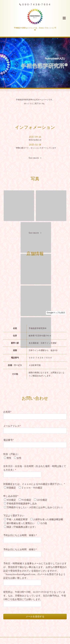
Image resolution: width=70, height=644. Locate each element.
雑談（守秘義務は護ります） (22, 527)
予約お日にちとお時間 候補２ (20, 549)
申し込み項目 (11, 496)
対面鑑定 (11, 488)
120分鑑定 (42, 500)
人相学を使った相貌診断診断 (48, 519)
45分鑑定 (11, 500)
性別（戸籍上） (11, 454)
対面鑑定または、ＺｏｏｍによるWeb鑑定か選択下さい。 (34, 484)
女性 (19, 458)
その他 (43, 523)
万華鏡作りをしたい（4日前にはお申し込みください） (35, 507)
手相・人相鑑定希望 (17, 519)
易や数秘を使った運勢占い (21, 523)
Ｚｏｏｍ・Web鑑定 (32, 488)
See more (35, 158)
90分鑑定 (26, 500)
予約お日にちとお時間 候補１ (20, 535)
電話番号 (9, 440)
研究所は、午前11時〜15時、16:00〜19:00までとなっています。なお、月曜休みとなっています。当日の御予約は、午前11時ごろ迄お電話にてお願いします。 (35, 596)
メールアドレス (12, 426)
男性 (9, 458)
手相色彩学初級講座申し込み (22, 504)
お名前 (7, 412)
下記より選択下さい (14, 516)
